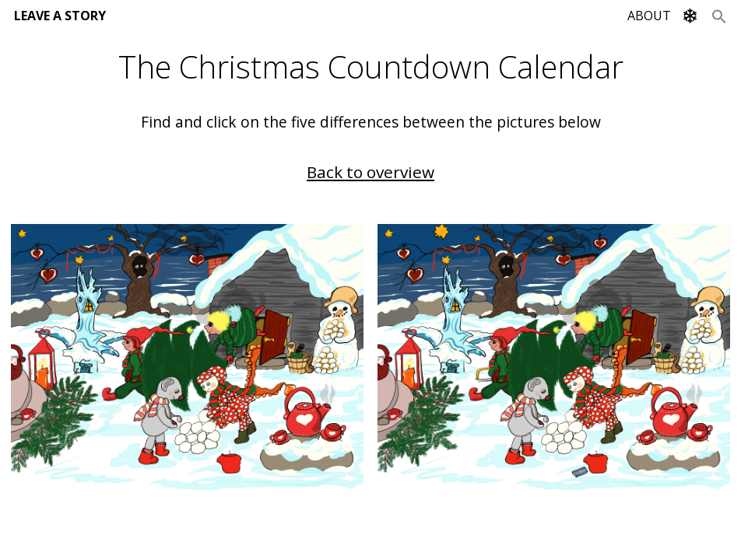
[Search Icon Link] (719, 16)
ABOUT (649, 16)
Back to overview (370, 172)
